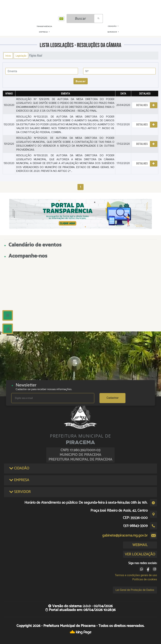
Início (8, 56)
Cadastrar (113, 398)
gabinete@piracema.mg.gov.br (125, 535)
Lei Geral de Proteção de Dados (135, 590)
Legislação (21, 56)
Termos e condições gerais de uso (136, 575)
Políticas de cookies (145, 579)
